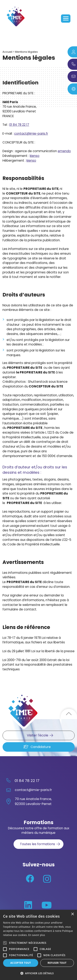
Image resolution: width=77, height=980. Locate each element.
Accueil (7, 52)
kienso (35, 156)
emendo (64, 151)
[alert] (38, 945)
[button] (38, 973)
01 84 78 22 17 (19, 125)
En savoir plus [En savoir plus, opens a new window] (37, 935)
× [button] (72, 914)
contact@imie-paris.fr (31, 134)
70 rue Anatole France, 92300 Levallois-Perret (33, 801)
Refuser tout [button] (57, 963)
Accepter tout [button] (21, 963)
